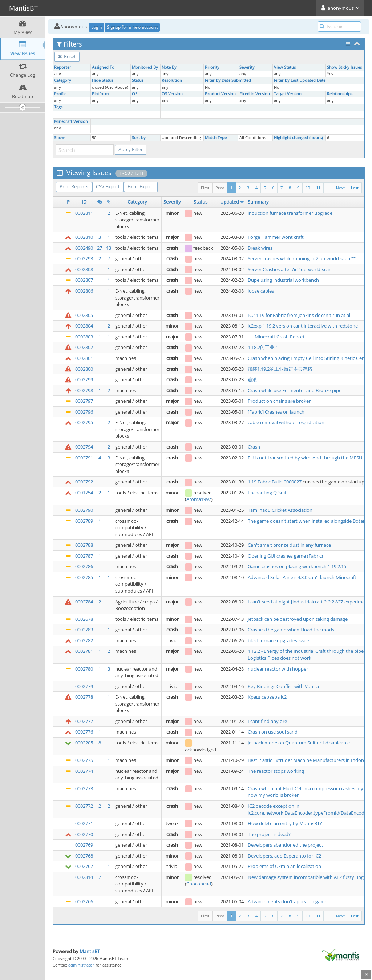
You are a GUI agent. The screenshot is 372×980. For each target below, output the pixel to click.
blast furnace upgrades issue (278, 640)
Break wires (260, 248)
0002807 (84, 280)
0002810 (84, 237)
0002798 (84, 390)
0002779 (84, 686)
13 (109, 248)
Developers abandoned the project (285, 845)
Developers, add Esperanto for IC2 (284, 856)
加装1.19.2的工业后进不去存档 (280, 369)
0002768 (84, 856)
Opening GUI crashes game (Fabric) (285, 556)
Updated (230, 202)
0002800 (84, 369)
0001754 (84, 493)
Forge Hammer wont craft (276, 237)
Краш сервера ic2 (267, 697)
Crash (254, 447)
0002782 (84, 640)
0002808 (84, 269)
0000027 (293, 482)
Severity (247, 67)
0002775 (84, 760)
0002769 (84, 845)
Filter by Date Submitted (228, 80)
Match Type (216, 138)
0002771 (84, 823)
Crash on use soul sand (273, 732)
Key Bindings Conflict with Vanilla (283, 686)
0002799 (84, 379)
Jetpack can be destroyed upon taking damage (298, 619)
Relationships (340, 94)
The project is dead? (269, 834)
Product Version (220, 94)
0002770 (84, 834)
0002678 (84, 619)
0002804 (84, 326)
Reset (67, 56)
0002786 (84, 566)
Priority (212, 67)
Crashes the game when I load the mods (291, 630)
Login (97, 27)
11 (318, 188)
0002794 (84, 447)
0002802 (84, 347)
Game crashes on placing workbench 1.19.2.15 (297, 566)
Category (63, 80)
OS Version (172, 94)
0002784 (84, 602)
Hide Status (103, 80)
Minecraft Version (71, 121)
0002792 (84, 482)
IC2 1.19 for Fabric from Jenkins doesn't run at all (300, 315)
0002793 (84, 258)
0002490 (84, 248)
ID (84, 202)
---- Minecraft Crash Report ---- (280, 337)
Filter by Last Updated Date (300, 80)
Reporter (63, 67)
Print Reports (74, 186)
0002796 (84, 412)
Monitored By (145, 67)
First (205, 188)
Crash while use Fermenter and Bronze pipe (295, 390)
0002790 (84, 510)
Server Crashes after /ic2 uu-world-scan (290, 269)
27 (100, 248)
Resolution (172, 80)
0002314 (84, 877)
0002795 (84, 422)
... (328, 188)
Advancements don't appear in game (288, 901)
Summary (258, 202)
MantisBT (90, 951)
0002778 (84, 697)
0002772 (84, 806)
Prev (220, 188)
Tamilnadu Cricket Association (280, 510)
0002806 (84, 291)
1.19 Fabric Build (266, 482)
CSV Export (108, 186)
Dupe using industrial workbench (283, 280)
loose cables (261, 291)
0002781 (84, 651)
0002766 (84, 901)
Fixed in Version (255, 94)
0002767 (84, 866)
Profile (60, 94)
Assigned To (103, 67)
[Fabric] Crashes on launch (276, 412)
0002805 (84, 315)
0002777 (84, 721)
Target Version (288, 94)
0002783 (84, 630)
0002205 (84, 743)
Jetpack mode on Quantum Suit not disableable (299, 743)
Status (138, 80)
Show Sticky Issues (344, 67)
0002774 (84, 771)
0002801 (84, 358)
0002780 (84, 669)
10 (308, 188)
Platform (100, 94)
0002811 (84, 213)
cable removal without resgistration (286, 422)
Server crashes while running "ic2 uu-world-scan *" (302, 258)
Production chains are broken (280, 401)
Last (355, 188)
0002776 (84, 732)
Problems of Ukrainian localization (284, 866)
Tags (58, 107)
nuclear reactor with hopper (278, 669)
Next (340, 188)
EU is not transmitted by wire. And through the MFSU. (306, 458)
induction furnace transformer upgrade (290, 213)
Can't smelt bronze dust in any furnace (289, 545)
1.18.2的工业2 (262, 347)
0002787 (84, 556)
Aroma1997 (199, 499)
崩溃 (252, 379)
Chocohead (199, 884)
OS (135, 94)
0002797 (84, 401)
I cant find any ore (267, 721)
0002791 (84, 458)
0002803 (84, 337)
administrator (81, 965)
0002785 (84, 577)
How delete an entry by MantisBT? (285, 823)
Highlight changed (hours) (298, 138)
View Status (285, 67)
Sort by (139, 138)
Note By (169, 67)
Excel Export (141, 186)
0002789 (84, 521)
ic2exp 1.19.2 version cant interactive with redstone (303, 326)
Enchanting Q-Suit (267, 493)
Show (59, 138)
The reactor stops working (276, 771)
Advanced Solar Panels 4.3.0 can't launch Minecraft (302, 577)
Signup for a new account (132, 27)
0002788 (84, 545)
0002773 (84, 788)
